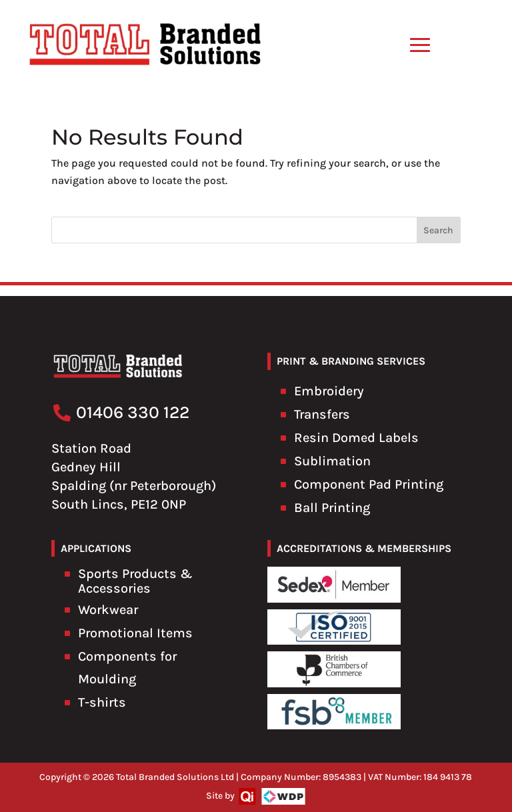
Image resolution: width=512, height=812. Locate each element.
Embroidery (329, 391)
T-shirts (102, 702)
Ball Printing (332, 508)
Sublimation (332, 461)
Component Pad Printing (369, 484)
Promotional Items (135, 633)
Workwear (108, 610)
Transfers (322, 414)
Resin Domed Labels (356, 438)
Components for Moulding (127, 668)
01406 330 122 (133, 412)
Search (438, 230)
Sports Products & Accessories (135, 581)
